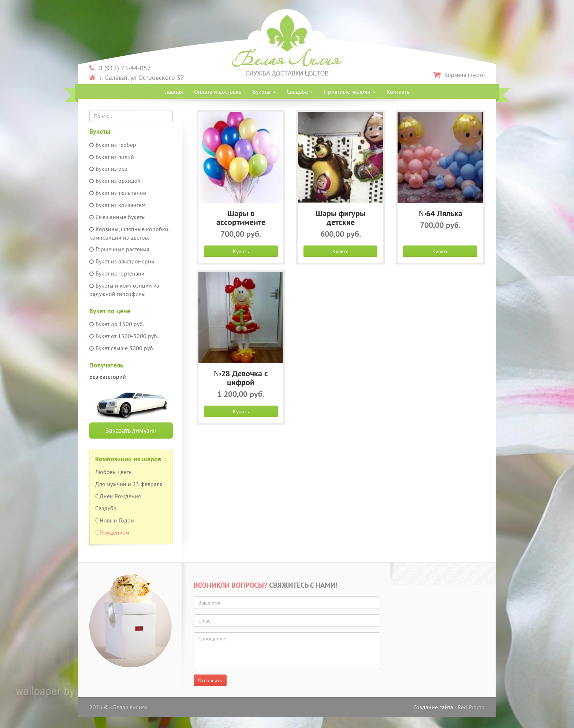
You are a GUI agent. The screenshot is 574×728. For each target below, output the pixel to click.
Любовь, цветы (114, 472)
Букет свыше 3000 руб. (122, 348)
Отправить (210, 680)
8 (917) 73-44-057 (120, 68)
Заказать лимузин (131, 430)
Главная (173, 92)
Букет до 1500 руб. (117, 324)
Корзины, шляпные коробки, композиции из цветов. (129, 233)
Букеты (264, 92)
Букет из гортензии (117, 273)
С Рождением (112, 532)
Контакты (399, 92)
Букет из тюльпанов (118, 193)
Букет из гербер (113, 145)
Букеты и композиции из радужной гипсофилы (124, 290)
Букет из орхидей (115, 181)
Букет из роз (108, 169)
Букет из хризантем (117, 205)
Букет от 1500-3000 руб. (124, 336)
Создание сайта (433, 707)
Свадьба (300, 92)
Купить (241, 251)
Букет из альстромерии (122, 261)
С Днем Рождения (118, 496)
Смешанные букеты (118, 217)
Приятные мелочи (350, 92)
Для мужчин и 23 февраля (129, 484)
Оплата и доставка (218, 92)
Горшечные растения (119, 249)
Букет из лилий (112, 157)
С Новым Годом (115, 520)
